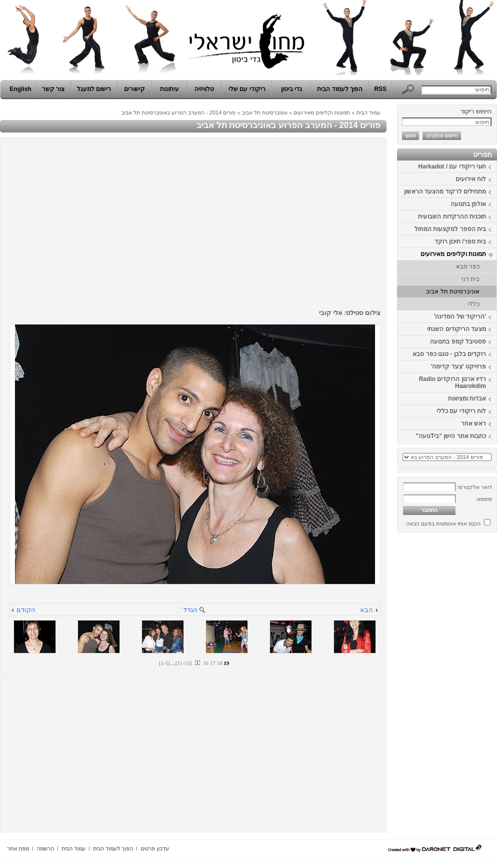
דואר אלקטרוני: (474, 487)
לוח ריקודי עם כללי (461, 411)
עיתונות (169, 89)
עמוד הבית (368, 112)
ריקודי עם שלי (247, 89)
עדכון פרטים (155, 848)
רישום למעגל (94, 89)
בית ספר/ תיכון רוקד (460, 241)
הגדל (190, 610)
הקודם (26, 610)
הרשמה (45, 848)
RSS (380, 89)
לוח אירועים (471, 179)
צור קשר (53, 89)
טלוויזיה (204, 89)
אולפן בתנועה (468, 204)
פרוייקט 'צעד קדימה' (458, 366)
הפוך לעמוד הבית (340, 89)
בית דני (470, 279)
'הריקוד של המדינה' (460, 316)
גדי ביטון (291, 89)
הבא (366, 610)
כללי (474, 304)
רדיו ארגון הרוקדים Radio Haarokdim (452, 382)
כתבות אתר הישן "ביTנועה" (451, 436)
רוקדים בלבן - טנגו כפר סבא (449, 354)
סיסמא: (484, 499)
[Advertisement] (467, 686)
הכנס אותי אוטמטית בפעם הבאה (443, 523)
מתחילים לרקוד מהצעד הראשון (445, 191)
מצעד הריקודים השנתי (456, 329)
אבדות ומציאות (467, 398)
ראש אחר (473, 423)
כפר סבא (468, 266)
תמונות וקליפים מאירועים (453, 254)
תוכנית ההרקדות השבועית (452, 216)
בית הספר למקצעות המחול (450, 229)
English (20, 89)
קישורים (134, 89)
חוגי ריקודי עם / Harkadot (452, 166)
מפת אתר (18, 848)
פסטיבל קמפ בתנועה (458, 341)
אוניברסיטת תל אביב (453, 291)
